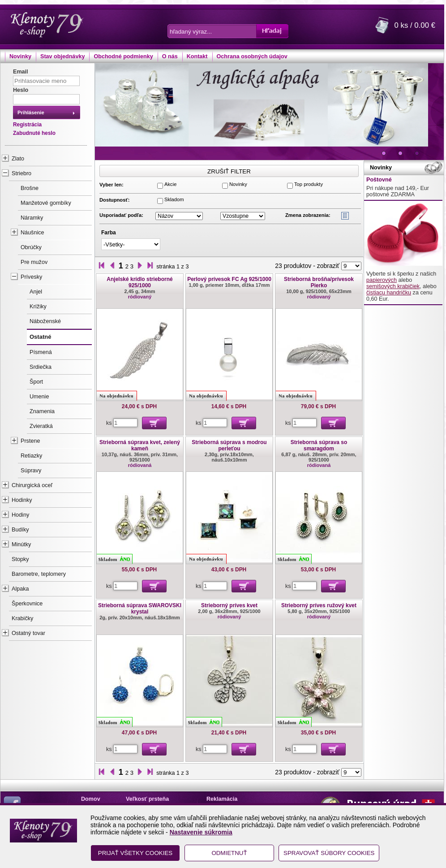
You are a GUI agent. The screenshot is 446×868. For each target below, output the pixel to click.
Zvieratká (41, 426)
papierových (382, 280)
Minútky (21, 544)
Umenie (39, 397)
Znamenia (42, 411)
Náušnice (32, 233)
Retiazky (31, 456)
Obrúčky (31, 247)
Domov (91, 799)
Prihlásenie (31, 112)
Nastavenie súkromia (201, 832)
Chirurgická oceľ (32, 485)
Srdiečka (41, 367)
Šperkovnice (27, 604)
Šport (36, 382)
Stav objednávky (62, 56)
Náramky (32, 218)
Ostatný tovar (28, 633)
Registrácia (27, 125)
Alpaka (20, 589)
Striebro (21, 173)
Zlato (18, 159)
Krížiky (38, 307)
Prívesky (31, 277)
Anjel (36, 292)
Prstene (30, 441)
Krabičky (22, 618)
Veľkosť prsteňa (147, 799)
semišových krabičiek (393, 286)
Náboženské (45, 321)
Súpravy (31, 471)
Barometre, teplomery (39, 574)
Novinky (20, 56)
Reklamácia (222, 799)
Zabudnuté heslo (34, 133)
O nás (170, 56)
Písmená (41, 352)
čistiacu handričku (389, 293)
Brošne (30, 188)
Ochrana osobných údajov (252, 56)
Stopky (20, 559)
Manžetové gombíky (46, 203)
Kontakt (197, 56)
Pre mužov (34, 262)
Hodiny (20, 515)
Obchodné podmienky (123, 56)
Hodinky (22, 500)
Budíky (20, 530)
